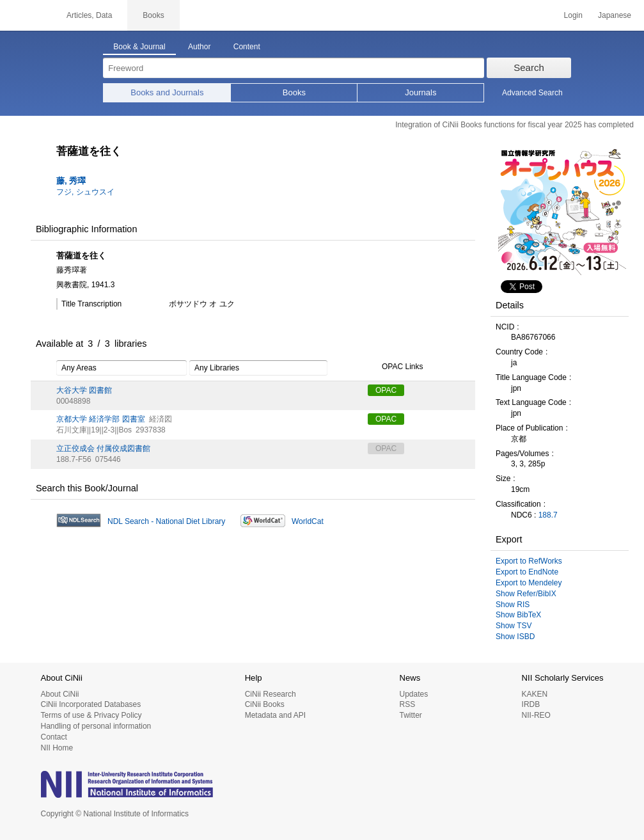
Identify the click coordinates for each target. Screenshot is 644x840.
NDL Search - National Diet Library (166, 521)
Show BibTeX (518, 615)
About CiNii (60, 694)
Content (247, 47)
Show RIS (513, 605)
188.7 (548, 515)
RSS (407, 704)
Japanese (615, 15)
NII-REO (536, 715)
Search (529, 67)
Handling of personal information (96, 726)
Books (294, 92)
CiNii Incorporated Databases (91, 704)
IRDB (531, 704)
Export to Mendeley (529, 583)
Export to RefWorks (529, 561)
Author (199, 47)
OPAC (386, 390)
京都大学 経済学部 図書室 (101, 419)
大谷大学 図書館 (84, 390)
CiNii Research (271, 694)
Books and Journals (167, 92)
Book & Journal (139, 47)
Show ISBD (515, 637)
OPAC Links (395, 367)
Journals (420, 92)
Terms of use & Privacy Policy (91, 715)
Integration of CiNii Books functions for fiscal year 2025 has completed (514, 125)
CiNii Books (265, 704)
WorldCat (308, 521)
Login (573, 15)
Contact (54, 737)
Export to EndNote (527, 572)
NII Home (57, 748)
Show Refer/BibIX (526, 594)
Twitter (410, 715)
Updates (413, 694)
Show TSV (514, 626)
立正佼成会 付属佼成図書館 (103, 448)
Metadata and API (275, 715)
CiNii (26, 15)
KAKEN (535, 694)
